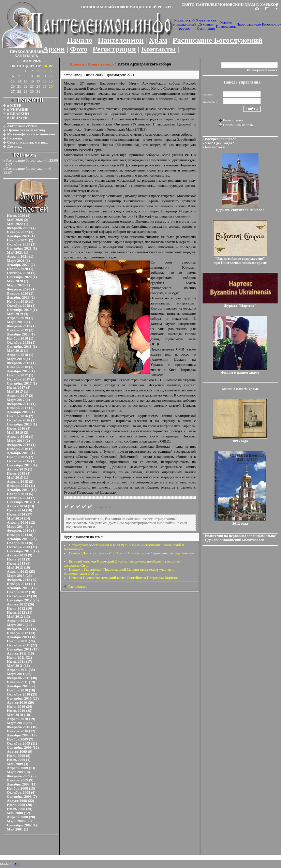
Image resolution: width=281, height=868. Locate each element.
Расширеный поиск (262, 70)
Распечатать (76, 586)
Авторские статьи (22, 126)
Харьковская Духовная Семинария (206, 24)
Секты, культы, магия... (28, 142)
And (17, 864)
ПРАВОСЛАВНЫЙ (26, 51)
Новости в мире (101, 64)
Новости (77, 64)
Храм (158, 40)
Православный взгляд (26, 130)
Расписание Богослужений (217, 40)
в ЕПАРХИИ (18, 114)
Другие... (15, 146)
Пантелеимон (121, 40)
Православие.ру (249, 24)
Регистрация (114, 49)
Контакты (158, 49)
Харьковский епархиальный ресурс (184, 24)
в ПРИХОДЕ (18, 118)
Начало (80, 40)
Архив (54, 49)
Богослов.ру (272, 24)
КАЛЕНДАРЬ (26, 56)
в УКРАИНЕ (18, 109)
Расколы (14, 138)
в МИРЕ (14, 105)
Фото (79, 49)
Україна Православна (226, 24)
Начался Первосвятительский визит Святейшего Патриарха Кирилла (124, 578)
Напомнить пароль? (239, 125)
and (77, 75)
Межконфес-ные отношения (31, 134)
